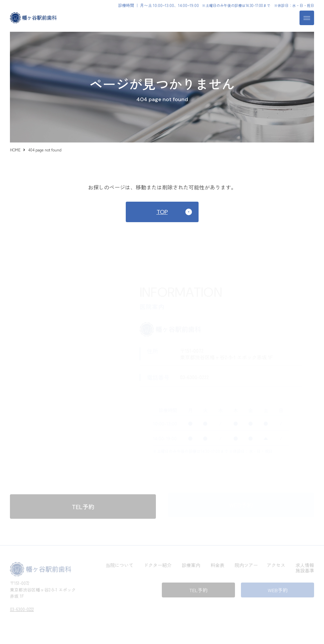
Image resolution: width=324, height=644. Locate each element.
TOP (162, 212)
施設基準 (305, 569)
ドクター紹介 (158, 564)
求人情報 (305, 564)
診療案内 (191, 564)
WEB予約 (278, 589)
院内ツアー (246, 564)
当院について (119, 564)
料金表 (217, 564)
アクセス (276, 564)
